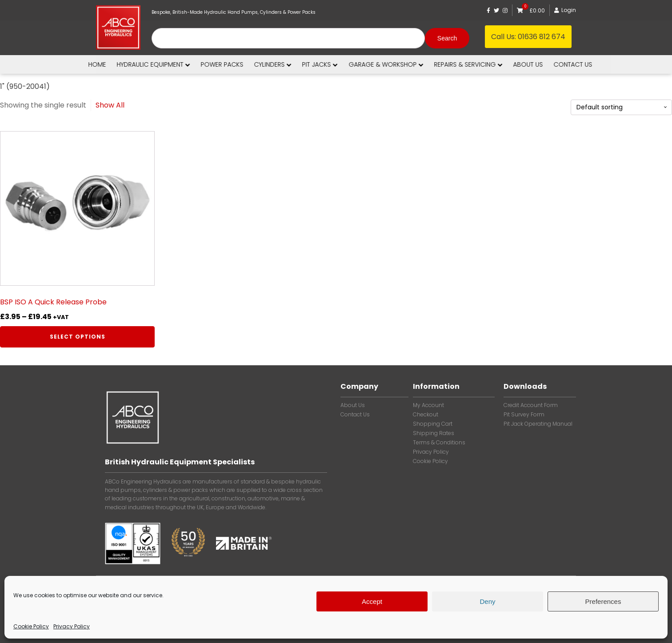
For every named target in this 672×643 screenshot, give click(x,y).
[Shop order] (621, 107)
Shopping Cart (433, 424)
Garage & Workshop (399, 64)
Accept (372, 601)
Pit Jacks (333, 64)
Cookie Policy (31, 626)
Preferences (603, 601)
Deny (487, 601)
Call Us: (528, 37)
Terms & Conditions (439, 443)
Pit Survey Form (524, 415)
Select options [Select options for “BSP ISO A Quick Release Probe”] (78, 337)
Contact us (586, 64)
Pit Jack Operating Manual (538, 424)
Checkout (426, 415)
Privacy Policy (72, 626)
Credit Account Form (531, 405)
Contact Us (355, 415)
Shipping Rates (434, 433)
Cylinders (286, 64)
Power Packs (235, 64)
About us (541, 64)
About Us (353, 405)
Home (110, 64)
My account (428, 405)
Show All (110, 105)
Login (565, 10)
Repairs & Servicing (481, 64)
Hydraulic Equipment (166, 64)
